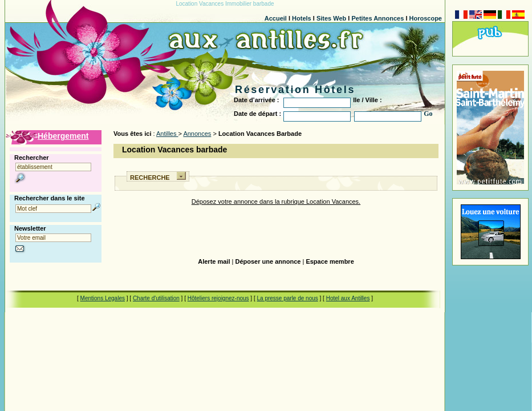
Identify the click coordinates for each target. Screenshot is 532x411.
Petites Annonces (377, 18)
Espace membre (330, 261)
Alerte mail (214, 261)
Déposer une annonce (268, 261)
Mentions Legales (103, 298)
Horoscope (426, 18)
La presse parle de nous (287, 298)
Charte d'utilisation (156, 298)
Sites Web (331, 18)
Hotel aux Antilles (348, 298)
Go (428, 114)
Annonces (197, 134)
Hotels (302, 18)
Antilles (167, 134)
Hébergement (63, 136)
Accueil (276, 18)
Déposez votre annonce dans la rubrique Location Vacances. (276, 202)
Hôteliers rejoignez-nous (218, 298)
